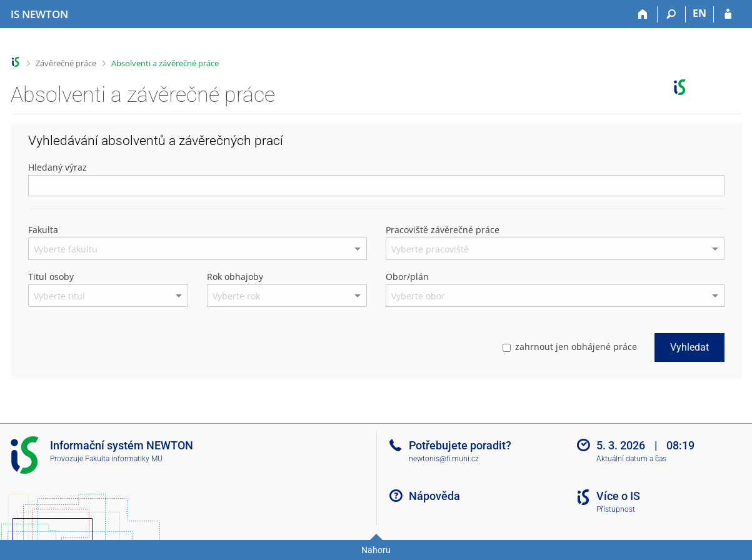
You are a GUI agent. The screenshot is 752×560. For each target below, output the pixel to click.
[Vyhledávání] (672, 14)
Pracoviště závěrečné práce (443, 230)
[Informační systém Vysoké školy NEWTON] (39, 14)
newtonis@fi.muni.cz (444, 459)
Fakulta (43, 230)
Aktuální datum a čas (631, 459)
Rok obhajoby (235, 277)
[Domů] (644, 14)
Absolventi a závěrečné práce (165, 63)
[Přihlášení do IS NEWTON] (728, 14)
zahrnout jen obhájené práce (570, 347)
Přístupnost (616, 509)
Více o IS (618, 496)
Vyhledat (689, 347)
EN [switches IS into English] (699, 13)
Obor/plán (407, 277)
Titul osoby (51, 277)
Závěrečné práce (66, 63)
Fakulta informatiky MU (124, 459)
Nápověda (434, 496)
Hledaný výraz (58, 167)
